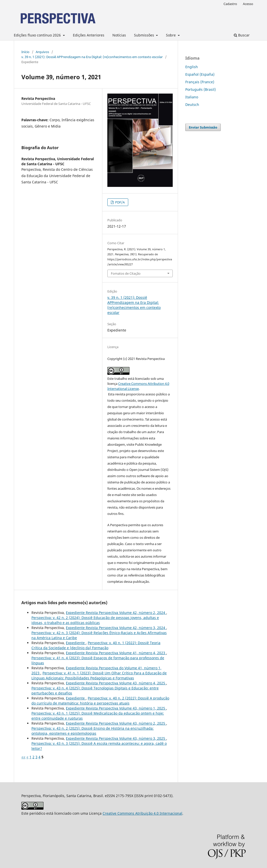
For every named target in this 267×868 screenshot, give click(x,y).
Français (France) (200, 82)
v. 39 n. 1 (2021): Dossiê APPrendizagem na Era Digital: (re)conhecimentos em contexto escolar (92, 57)
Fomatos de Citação (126, 273)
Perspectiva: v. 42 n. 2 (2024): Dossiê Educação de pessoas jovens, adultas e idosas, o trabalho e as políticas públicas (95, 620)
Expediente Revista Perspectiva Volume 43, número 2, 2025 (116, 723)
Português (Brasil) (201, 89)
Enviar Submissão (203, 127)
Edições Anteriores (89, 35)
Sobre (171, 35)
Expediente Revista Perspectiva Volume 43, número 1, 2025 (116, 708)
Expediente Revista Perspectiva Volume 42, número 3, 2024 (116, 628)
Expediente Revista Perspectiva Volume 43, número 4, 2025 (116, 683)
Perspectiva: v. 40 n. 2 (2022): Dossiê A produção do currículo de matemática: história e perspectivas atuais (100, 701)
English (192, 67)
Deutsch (192, 105)
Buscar (242, 35)
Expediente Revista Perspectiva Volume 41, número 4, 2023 (116, 653)
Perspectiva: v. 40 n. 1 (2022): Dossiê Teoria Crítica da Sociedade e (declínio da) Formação (96, 645)
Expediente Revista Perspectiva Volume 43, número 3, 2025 (116, 738)
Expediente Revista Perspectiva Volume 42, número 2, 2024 (116, 613)
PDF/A (120, 202)
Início (25, 52)
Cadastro (230, 4)
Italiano (192, 97)
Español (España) (200, 74)
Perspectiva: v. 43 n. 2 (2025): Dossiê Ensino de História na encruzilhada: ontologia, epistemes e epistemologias (93, 731)
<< (23, 757)
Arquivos (42, 52)
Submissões (145, 35)
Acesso (248, 4)
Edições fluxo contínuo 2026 (38, 35)
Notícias (119, 35)
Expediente (76, 643)
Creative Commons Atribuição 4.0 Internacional (142, 813)
